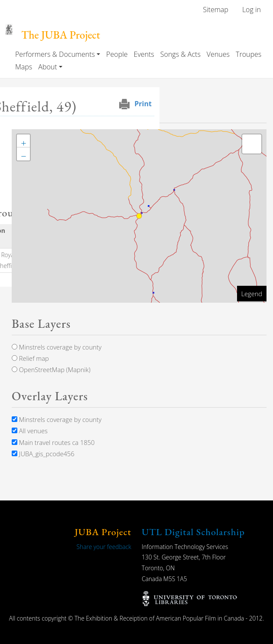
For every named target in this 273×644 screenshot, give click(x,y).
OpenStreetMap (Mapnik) (51, 369)
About (47, 67)
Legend (252, 294)
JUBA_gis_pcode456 (43, 454)
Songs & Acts (180, 54)
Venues (218, 54)
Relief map (30, 358)
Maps (24, 67)
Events (144, 54)
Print (143, 104)
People (117, 54)
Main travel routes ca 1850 (53, 442)
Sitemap (216, 10)
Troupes (249, 54)
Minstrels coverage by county (57, 347)
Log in (252, 10)
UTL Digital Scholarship (193, 532)
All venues (30, 431)
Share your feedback (104, 547)
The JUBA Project (61, 35)
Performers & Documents (55, 54)
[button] (23, 141)
